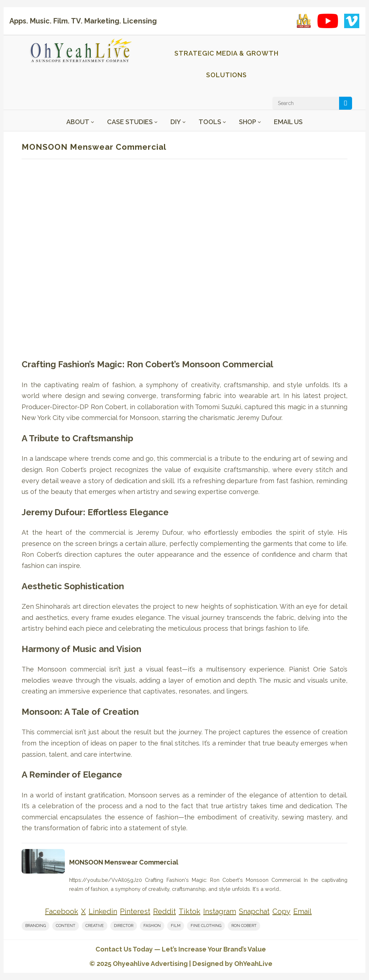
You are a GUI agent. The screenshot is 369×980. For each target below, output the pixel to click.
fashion (152, 926)
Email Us (288, 122)
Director (124, 926)
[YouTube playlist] (328, 21)
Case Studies (130, 122)
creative (95, 926)
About (78, 122)
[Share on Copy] (281, 912)
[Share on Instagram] (220, 912)
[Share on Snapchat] (254, 912)
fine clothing (206, 926)
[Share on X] (83, 912)
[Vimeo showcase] (352, 21)
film (176, 926)
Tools (210, 122)
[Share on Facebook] (62, 912)
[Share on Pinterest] (135, 912)
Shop (248, 122)
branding (35, 926)
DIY (176, 122)
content (66, 926)
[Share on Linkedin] (103, 912)
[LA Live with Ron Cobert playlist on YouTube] (304, 21)
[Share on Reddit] (165, 912)
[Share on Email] (303, 912)
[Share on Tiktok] (190, 912)
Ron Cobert (244, 926)
